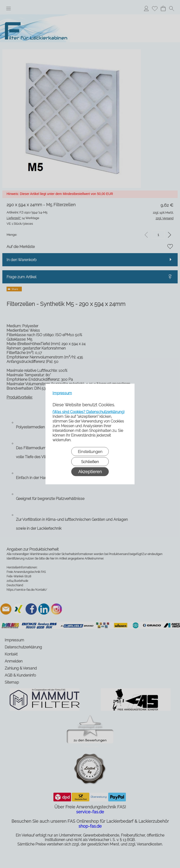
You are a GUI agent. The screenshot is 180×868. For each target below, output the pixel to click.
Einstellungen (90, 452)
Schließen (90, 462)
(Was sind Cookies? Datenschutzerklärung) (88, 412)
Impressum (62, 393)
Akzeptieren (90, 472)
